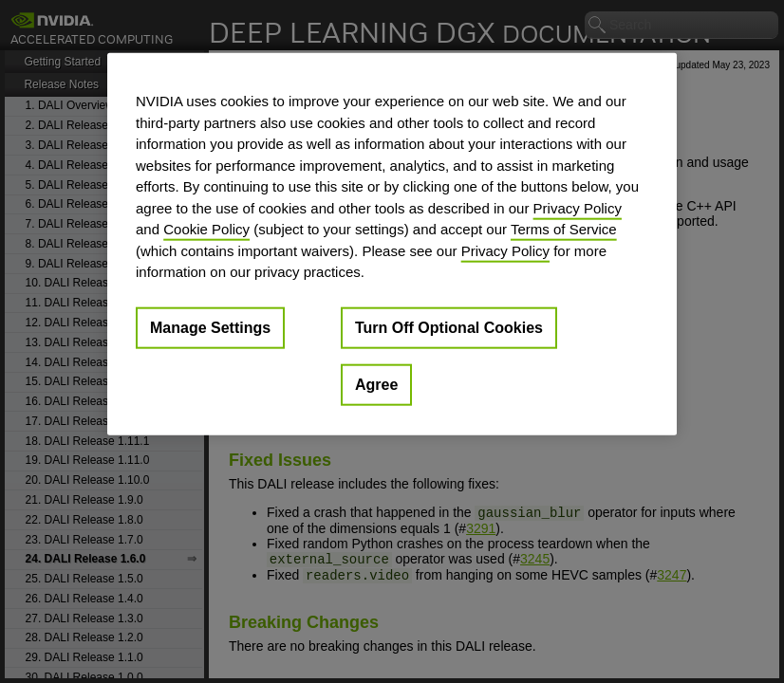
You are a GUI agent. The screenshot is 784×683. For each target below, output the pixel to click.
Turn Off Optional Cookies (449, 327)
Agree (376, 384)
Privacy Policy (578, 207)
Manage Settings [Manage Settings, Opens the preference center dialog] (210, 327)
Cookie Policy (206, 229)
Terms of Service (564, 229)
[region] (392, 244)
